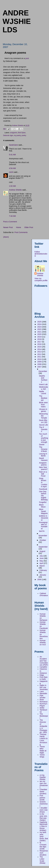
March (42, 566)
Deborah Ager (8, 135)
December (43, 371)
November (43, 536)
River (42, 700)
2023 (40, 327)
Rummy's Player (43, 705)
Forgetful (43, 502)
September (43, 547)
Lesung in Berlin (43, 455)
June (42, 558)
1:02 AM (12, 186)
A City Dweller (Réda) (43, 777)
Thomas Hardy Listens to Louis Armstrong (44, 739)
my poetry (17, 135)
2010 (40, 359)
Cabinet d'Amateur (44, 594)
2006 (40, 579)
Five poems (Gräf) (42, 798)
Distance (43, 673)
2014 (40, 349)
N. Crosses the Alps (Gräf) (43, 846)
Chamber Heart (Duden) (43, 792)
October (43, 540)
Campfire (43, 667)
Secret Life (43, 425)
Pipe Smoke (43, 697)
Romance (44, 702)
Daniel (42, 445)
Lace (42, 691)
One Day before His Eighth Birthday (43, 496)
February (43, 570)
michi (11, 172)
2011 (40, 357)
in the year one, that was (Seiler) (43, 817)
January (43, 575)
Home (19, 227)
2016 (40, 344)
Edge (42, 675)
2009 (40, 362)
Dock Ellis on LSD (43, 421)
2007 (40, 367)
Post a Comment (10, 222)
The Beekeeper (43, 398)
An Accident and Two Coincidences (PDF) (44, 661)
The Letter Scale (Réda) (42, 860)
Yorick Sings (42, 756)
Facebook (43, 489)
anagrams (14, 133)
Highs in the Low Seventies (44, 687)
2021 (40, 332)
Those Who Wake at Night (43, 750)
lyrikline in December (43, 518)
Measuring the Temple (43, 416)
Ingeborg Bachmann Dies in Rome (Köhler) (43, 826)
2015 (40, 347)
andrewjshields (17, 21)
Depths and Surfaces (43, 379)
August (42, 551)
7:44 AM (12, 216)
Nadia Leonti (43, 392)
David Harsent (43, 459)
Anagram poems (43, 464)
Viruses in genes (43, 410)
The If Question (43, 429)
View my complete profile (41, 279)
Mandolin (43, 693)
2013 (40, 352)
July (41, 556)
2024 (40, 324)
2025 (40, 322)
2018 (40, 339)
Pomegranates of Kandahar (43, 525)
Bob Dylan (22, 133)
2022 (40, 329)
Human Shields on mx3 (43, 643)
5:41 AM (12, 155)
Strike (42, 708)
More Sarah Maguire (43, 511)
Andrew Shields (15, 190)
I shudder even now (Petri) (44, 810)
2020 (40, 334)
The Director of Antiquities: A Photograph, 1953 (43, 726)
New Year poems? (43, 468)
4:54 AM (12, 168)
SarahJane (13, 145)
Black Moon (42, 506)
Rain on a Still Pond (43, 474)
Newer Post (8, 227)
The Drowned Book (43, 449)
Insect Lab (43, 384)
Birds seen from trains (43, 405)
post (27, 58)
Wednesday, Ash (43, 388)
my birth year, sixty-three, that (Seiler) (44, 836)
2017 (40, 342)
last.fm (42, 531)
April (42, 563)
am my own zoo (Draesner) (44, 784)
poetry (24, 135)
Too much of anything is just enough (44, 438)
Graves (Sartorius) (44, 804)
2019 (40, 337)
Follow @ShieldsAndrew (41, 254)
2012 (40, 354)
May (41, 561)
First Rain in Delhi (44, 678)
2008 (40, 364)
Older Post (29, 227)
